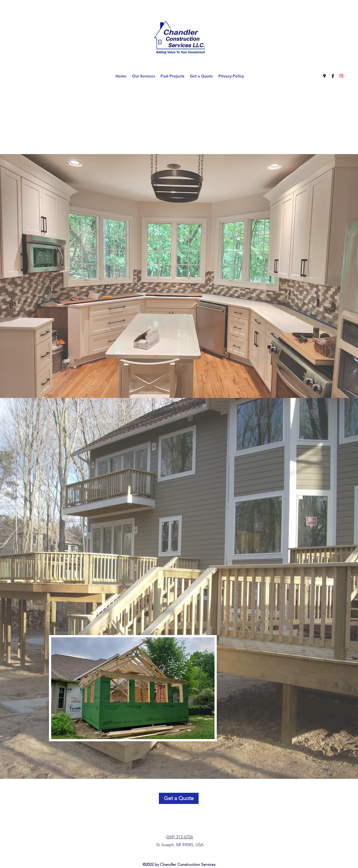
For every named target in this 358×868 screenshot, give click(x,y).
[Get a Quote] (179, 798)
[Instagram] (341, 76)
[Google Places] (324, 76)
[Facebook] (333, 76)
